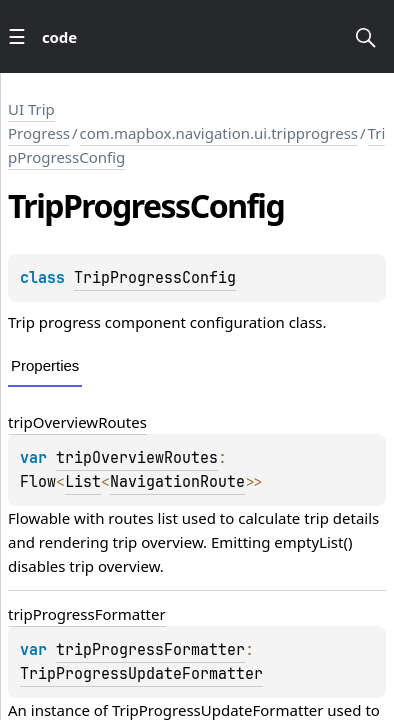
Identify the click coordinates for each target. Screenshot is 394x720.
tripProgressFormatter (87, 614)
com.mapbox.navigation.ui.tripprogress (219, 133)
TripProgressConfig (155, 278)
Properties (45, 365)
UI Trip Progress (39, 121)
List (83, 482)
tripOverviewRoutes (77, 422)
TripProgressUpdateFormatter (141, 674)
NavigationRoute (177, 482)
